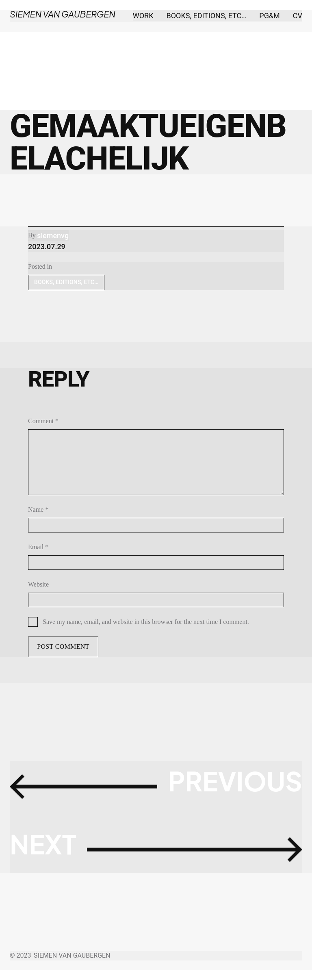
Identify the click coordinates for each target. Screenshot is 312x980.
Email (38, 547)
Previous (225, 786)
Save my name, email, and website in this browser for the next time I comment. (146, 622)
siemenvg (53, 236)
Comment (43, 421)
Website (38, 584)
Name (38, 510)
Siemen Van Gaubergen (60, 14)
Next (50, 849)
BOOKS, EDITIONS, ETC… (66, 282)
